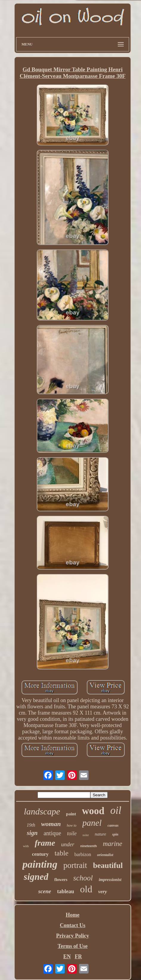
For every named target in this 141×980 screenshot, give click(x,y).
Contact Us (73, 925)
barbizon (83, 854)
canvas (113, 825)
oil (116, 810)
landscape (42, 811)
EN (67, 957)
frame (45, 843)
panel (92, 823)
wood (93, 811)
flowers (61, 880)
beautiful (108, 865)
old (86, 889)
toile (72, 833)
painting (40, 864)
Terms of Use (72, 946)
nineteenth (89, 846)
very (102, 892)
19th (31, 825)
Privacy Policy (72, 936)
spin (115, 834)
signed (36, 877)
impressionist (110, 880)
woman (51, 824)
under (68, 844)
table (62, 853)
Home (72, 915)
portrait (75, 865)
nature (101, 834)
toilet (86, 835)
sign (32, 833)
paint (71, 814)
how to (72, 825)
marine (113, 844)
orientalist (105, 855)
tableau (66, 891)
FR (78, 957)
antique (52, 833)
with (26, 846)
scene (45, 891)
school (83, 878)
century (40, 854)
